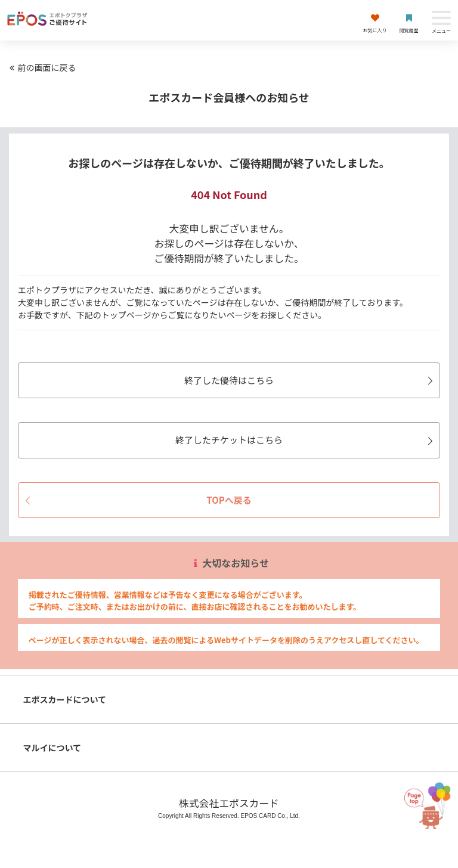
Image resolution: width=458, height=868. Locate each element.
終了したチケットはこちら (306, 440)
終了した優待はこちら (310, 380)
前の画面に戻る (41, 67)
